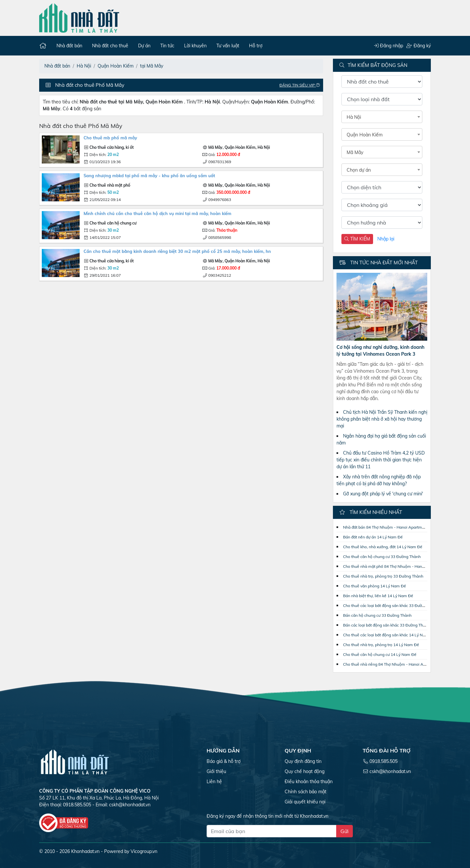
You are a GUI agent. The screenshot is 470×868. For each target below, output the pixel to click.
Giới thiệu (216, 771)
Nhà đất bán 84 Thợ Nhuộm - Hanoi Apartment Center (392, 527)
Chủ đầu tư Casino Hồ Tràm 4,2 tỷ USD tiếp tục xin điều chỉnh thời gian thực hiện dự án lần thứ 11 (381, 460)
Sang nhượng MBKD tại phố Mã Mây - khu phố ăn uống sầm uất (149, 176)
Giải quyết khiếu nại (305, 802)
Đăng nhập (389, 46)
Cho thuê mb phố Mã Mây (110, 138)
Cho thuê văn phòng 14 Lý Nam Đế (375, 586)
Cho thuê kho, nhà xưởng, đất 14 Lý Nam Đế (383, 547)
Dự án (144, 46)
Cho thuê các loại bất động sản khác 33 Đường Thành (391, 605)
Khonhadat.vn (85, 851)
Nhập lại (386, 239)
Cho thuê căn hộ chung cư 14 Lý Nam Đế (380, 654)
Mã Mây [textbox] (355, 152)
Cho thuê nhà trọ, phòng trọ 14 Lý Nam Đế (381, 645)
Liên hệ (214, 782)
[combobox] (382, 117)
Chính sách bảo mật (305, 792)
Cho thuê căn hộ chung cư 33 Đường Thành (382, 557)
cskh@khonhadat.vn (130, 805)
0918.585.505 (384, 761)
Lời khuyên (195, 46)
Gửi (345, 831)
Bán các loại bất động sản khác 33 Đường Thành (386, 625)
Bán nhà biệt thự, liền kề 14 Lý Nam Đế (378, 596)
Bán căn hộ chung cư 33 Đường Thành (377, 615)
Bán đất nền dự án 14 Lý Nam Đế (373, 537)
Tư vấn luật (228, 46)
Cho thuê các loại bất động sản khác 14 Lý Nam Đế (389, 635)
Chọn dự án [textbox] (359, 170)
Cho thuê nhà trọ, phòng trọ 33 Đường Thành (383, 576)
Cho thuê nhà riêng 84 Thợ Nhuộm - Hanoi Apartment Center (398, 664)
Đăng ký (419, 46)
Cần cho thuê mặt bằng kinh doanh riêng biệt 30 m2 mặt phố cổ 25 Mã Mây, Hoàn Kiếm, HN (177, 251)
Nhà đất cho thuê (110, 46)
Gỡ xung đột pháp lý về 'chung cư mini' (383, 494)
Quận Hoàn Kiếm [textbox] (365, 135)
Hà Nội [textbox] (354, 117)
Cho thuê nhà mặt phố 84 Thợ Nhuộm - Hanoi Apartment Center (401, 566)
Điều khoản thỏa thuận (309, 782)
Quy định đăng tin (303, 761)
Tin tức (167, 46)
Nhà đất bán (69, 46)
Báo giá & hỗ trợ (224, 761)
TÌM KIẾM (357, 239)
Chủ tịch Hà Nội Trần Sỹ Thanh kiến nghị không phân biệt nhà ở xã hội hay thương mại (382, 419)
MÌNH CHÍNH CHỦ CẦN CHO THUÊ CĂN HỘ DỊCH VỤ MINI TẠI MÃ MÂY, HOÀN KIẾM (157, 213)
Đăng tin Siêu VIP (301, 85)
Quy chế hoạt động (305, 771)
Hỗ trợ (256, 46)
